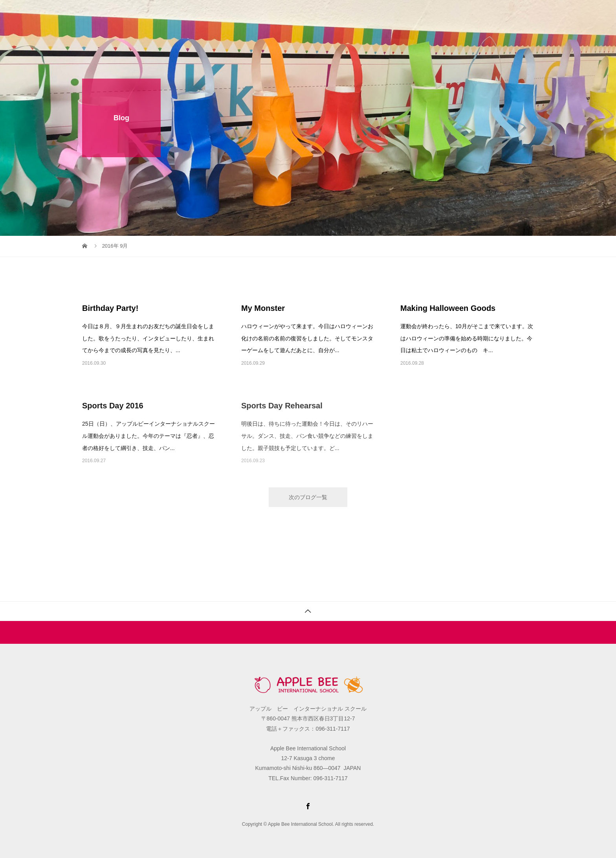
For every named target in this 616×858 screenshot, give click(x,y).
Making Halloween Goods (448, 308)
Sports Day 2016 (113, 406)
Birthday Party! (110, 308)
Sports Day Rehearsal (282, 406)
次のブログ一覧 (308, 497)
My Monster (263, 308)
